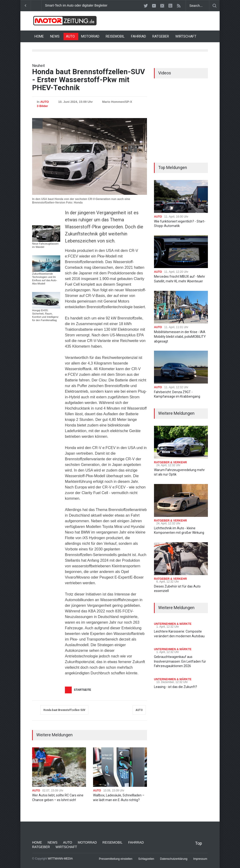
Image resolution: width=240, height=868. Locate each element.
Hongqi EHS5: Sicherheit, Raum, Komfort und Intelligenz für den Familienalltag (45, 315)
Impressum (200, 859)
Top (199, 843)
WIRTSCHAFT (186, 36)
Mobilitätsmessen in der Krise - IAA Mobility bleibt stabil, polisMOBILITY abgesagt (180, 336)
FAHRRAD (139, 36)
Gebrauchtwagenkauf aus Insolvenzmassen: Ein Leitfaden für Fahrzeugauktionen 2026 (180, 661)
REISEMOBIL (115, 36)
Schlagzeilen (146, 859)
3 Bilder (42, 106)
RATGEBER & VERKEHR (170, 462)
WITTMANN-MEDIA (60, 859)
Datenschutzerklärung (174, 859)
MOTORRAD (90, 36)
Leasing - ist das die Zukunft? (176, 687)
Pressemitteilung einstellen (116, 859)
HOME (39, 36)
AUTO (70, 36)
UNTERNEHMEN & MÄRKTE (173, 624)
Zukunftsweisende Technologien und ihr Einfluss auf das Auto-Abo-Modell (45, 279)
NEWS (55, 36)
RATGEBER (161, 36)
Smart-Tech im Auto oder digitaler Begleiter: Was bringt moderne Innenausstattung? (106, 5)
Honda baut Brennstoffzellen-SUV (64, 710)
